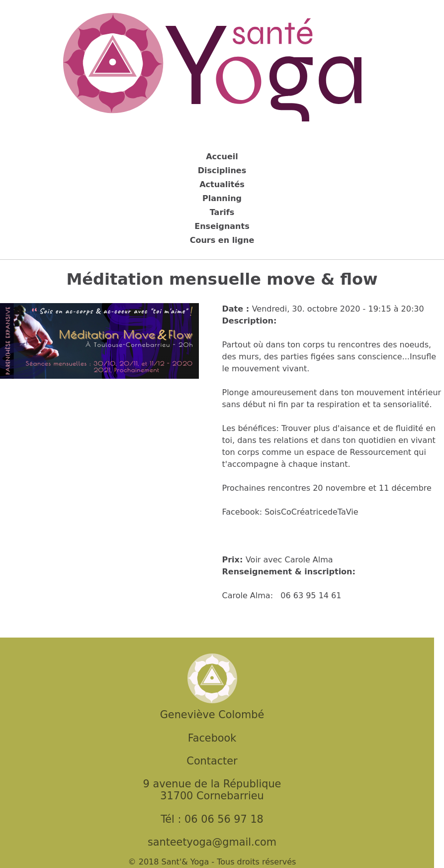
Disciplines (222, 170)
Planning (222, 198)
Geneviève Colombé (212, 715)
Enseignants (222, 226)
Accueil (222, 157)
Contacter (212, 761)
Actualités (222, 184)
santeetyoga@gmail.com (212, 842)
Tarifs (222, 212)
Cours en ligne (222, 240)
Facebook (212, 738)
